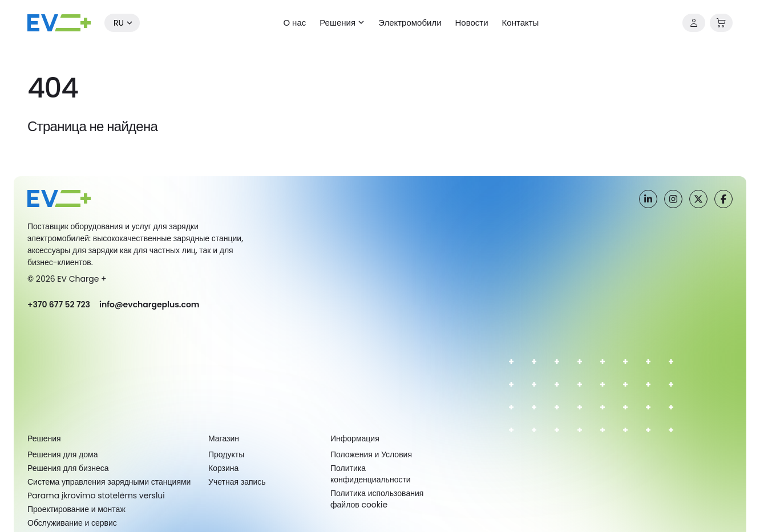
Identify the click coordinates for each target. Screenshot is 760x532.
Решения (337, 23)
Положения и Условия (371, 454)
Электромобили (410, 23)
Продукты (226, 454)
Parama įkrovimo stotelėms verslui (96, 496)
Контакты (521, 23)
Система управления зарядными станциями (109, 482)
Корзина (223, 468)
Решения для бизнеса (68, 468)
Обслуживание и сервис (72, 523)
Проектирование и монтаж (76, 509)
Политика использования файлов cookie (377, 499)
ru (119, 23)
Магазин (224, 438)
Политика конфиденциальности (371, 474)
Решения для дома (62, 454)
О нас (295, 23)
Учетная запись (237, 482)
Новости (472, 23)
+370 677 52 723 (59, 304)
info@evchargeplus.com (149, 304)
